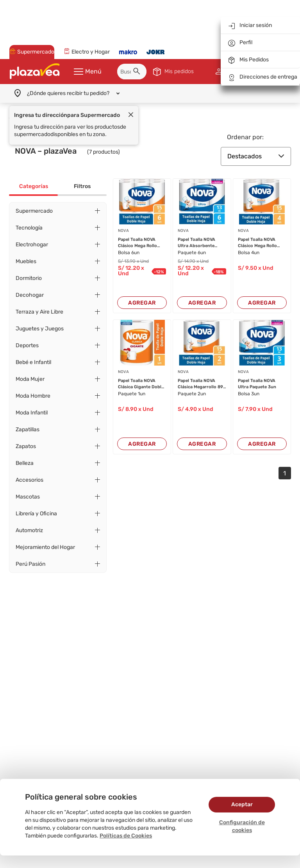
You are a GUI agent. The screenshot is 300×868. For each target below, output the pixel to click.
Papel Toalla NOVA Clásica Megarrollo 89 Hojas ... (200, 378)
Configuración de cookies (242, 826)
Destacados (256, 150)
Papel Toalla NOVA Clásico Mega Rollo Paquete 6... (137, 237)
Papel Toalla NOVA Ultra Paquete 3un (257, 377)
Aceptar (242, 804)
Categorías (34, 180)
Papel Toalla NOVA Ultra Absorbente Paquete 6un (196, 237)
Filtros (82, 180)
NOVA (123, 224)
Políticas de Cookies (126, 836)
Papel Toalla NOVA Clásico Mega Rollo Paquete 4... (257, 237)
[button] (138, 66)
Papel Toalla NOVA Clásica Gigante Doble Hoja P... (141, 378)
